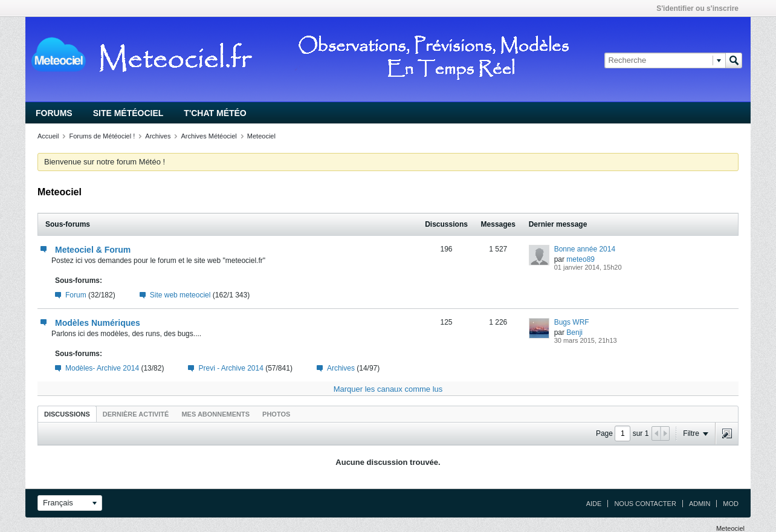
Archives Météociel (209, 136)
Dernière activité (136, 414)
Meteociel (261, 136)
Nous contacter (645, 504)
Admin (700, 504)
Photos (276, 414)
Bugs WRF (572, 322)
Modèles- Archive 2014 (102, 368)
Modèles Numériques (98, 323)
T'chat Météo (215, 113)
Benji (574, 332)
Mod (731, 504)
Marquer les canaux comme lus (388, 389)
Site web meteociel (180, 295)
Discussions (67, 414)
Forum (76, 295)
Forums (54, 113)
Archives (158, 136)
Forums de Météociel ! (102, 136)
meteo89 (580, 259)
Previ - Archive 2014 (231, 368)
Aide (594, 504)
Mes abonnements (215, 414)
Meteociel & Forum (93, 250)
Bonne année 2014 (585, 249)
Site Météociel (128, 113)
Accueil (48, 136)
